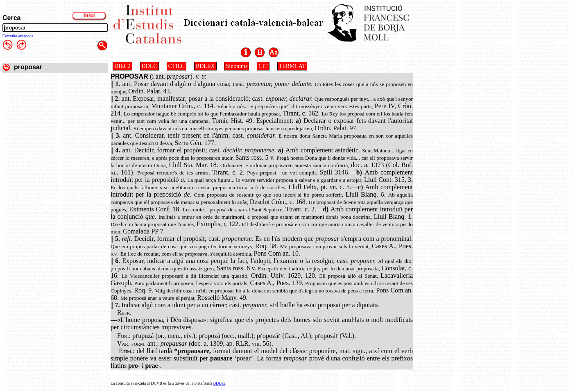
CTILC (177, 66)
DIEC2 (122, 66)
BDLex (219, 383)
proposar (28, 67)
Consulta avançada (18, 36)
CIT (263, 66)
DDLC (149, 66)
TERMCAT (292, 66)
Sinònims (237, 66)
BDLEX (205, 66)
